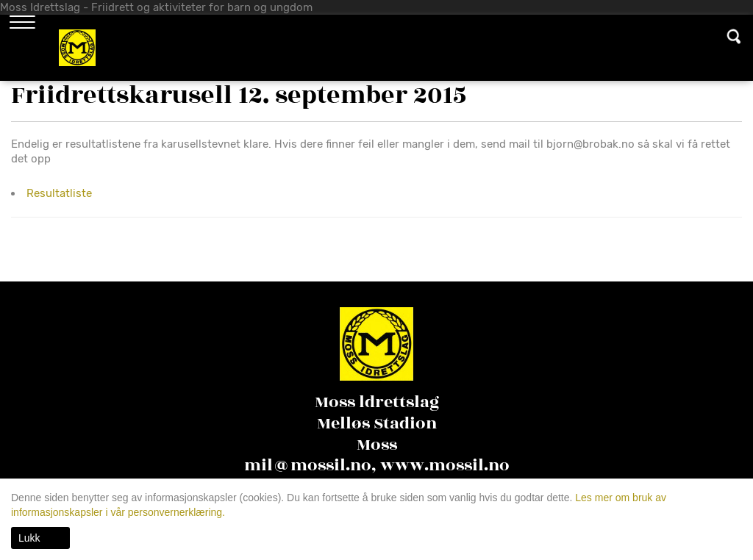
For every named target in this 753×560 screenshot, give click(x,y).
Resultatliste (59, 193)
